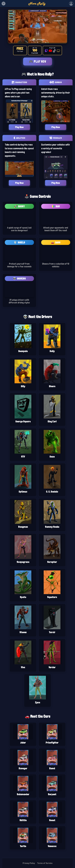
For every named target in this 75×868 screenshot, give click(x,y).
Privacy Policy (29, 863)
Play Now (19, 127)
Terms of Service (45, 863)
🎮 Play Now (38, 61)
